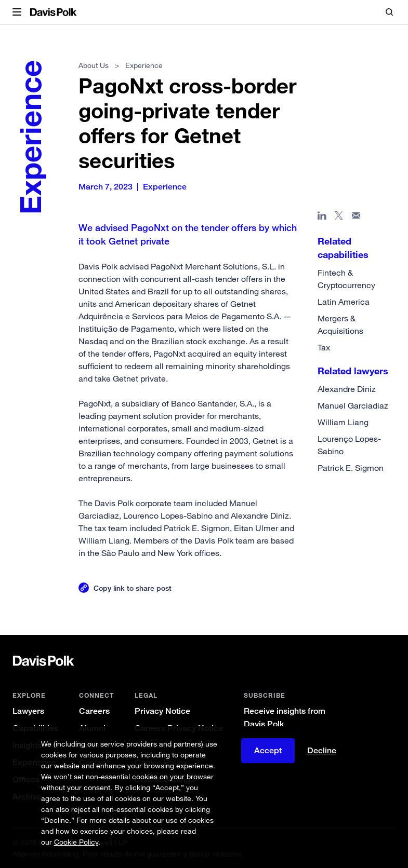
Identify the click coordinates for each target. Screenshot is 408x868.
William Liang (343, 422)
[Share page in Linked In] (322, 218)
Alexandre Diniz (347, 389)
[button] (17, 12)
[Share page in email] (356, 218)
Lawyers (28, 711)
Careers (94, 711)
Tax (324, 347)
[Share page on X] (339, 218)
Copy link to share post (133, 588)
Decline (322, 750)
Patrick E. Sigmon (351, 468)
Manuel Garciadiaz (353, 405)
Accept (268, 750)
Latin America (344, 302)
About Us (94, 65)
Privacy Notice (162, 711)
